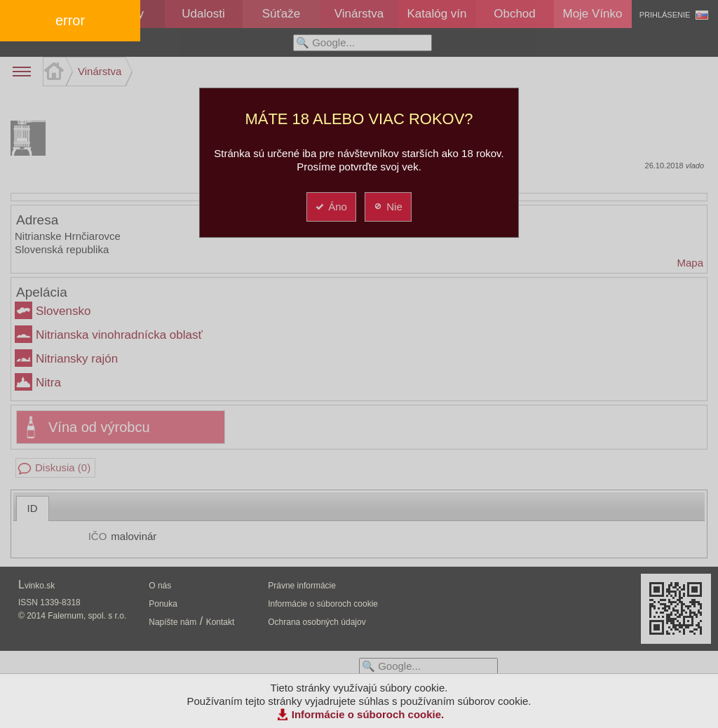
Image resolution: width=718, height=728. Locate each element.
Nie (387, 207)
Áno (331, 207)
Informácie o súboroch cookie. (368, 714)
